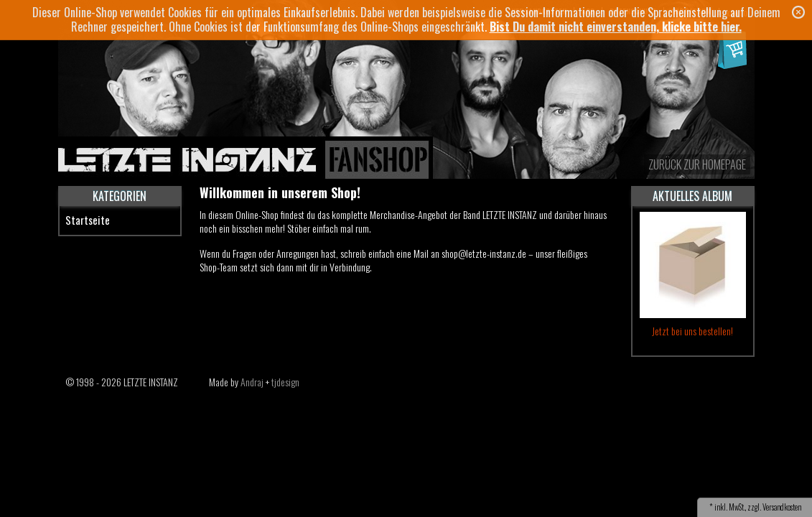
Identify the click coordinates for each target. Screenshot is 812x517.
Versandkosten (782, 507)
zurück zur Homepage (697, 164)
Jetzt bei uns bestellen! (692, 331)
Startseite (88, 220)
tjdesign (285, 382)
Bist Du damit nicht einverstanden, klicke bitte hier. (616, 27)
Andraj (252, 382)
